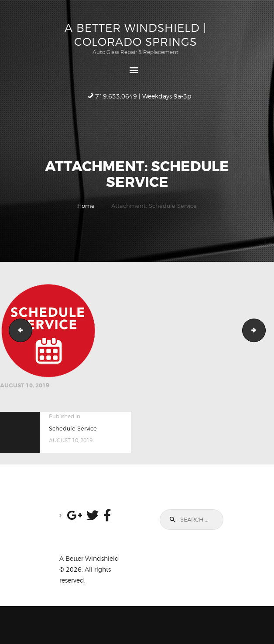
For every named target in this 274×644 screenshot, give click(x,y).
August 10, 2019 (25, 385)
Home (86, 206)
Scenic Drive (263, 330)
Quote (18, 330)
